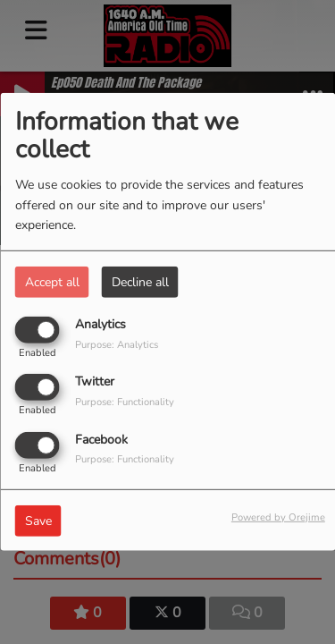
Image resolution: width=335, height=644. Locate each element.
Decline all (140, 282)
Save (38, 520)
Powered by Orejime (278, 517)
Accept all (52, 282)
